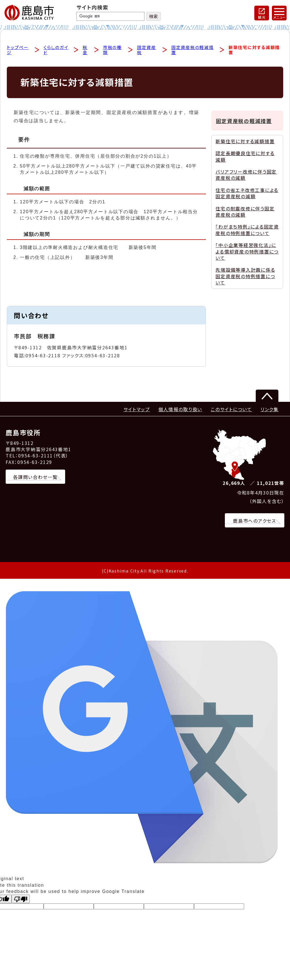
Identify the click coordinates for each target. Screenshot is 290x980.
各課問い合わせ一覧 (35, 478)
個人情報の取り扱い (180, 410)
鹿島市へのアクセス (255, 521)
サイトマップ (137, 410)
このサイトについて (231, 410)
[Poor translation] (21, 899)
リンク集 (270, 410)
